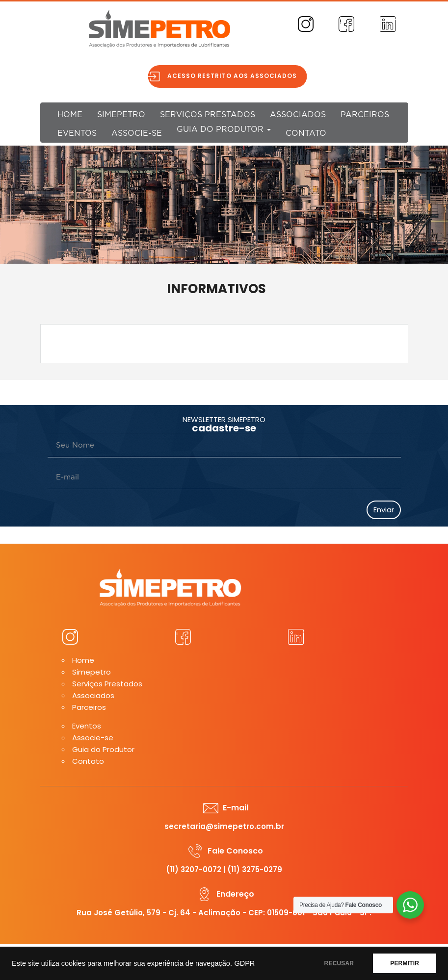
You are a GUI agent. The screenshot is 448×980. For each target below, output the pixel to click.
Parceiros (365, 115)
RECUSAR (339, 963)
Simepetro (121, 115)
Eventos (77, 133)
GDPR (244, 963)
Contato (306, 133)
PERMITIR (405, 963)
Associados (298, 115)
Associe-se (137, 133)
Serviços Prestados (208, 115)
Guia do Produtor (224, 129)
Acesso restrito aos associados (236, 76)
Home (70, 115)
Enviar (384, 510)
